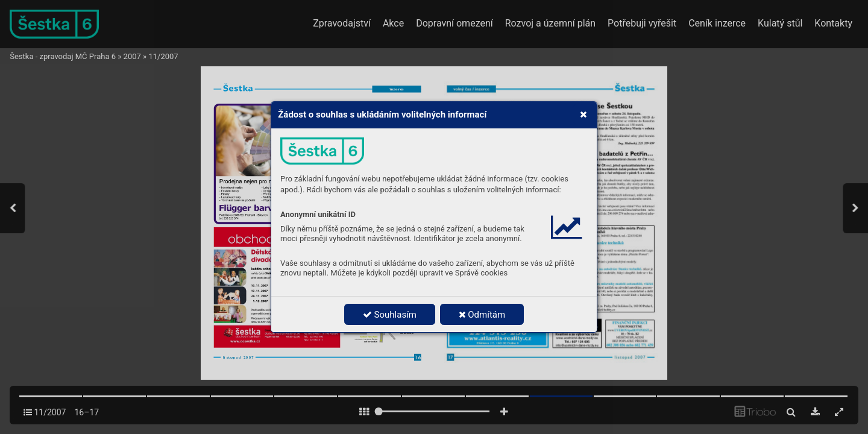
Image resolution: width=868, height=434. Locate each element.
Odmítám (482, 315)
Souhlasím (390, 315)
